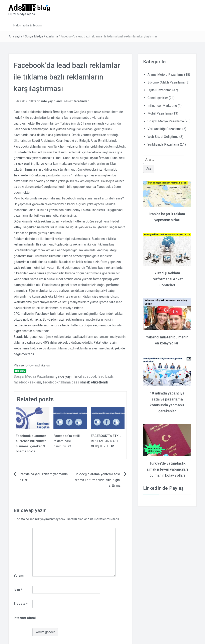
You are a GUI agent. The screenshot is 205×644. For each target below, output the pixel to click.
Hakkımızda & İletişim (27, 25)
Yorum (19, 575)
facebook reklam (27, 382)
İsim (18, 589)
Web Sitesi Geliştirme (163, 136)
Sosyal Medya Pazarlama (42, 36)
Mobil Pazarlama (160, 113)
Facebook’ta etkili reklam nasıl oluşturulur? (67, 441)
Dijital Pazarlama (160, 90)
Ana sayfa (15, 36)
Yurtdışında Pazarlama (163, 144)
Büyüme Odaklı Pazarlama (166, 82)
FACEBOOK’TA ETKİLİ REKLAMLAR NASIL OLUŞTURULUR (107, 441)
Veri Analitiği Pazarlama (165, 128)
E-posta (21, 603)
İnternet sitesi (25, 617)
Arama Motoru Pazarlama (166, 74)
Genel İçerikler (158, 97)
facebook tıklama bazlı (61, 382)
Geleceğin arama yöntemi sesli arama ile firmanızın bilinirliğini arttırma (98, 479)
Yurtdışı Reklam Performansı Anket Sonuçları (167, 278)
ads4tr (68, 101)
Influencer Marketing (162, 105)
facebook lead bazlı (97, 376)
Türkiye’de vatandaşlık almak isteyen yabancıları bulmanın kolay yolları (167, 466)
